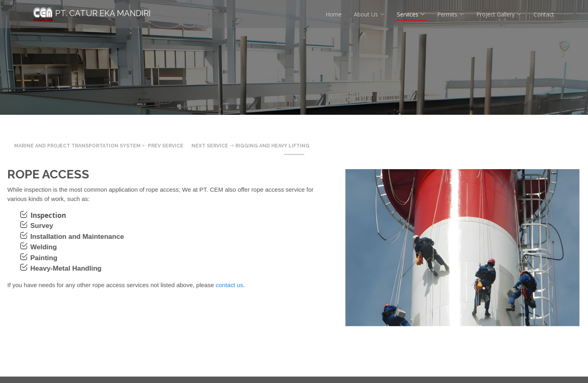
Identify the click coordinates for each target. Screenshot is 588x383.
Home (334, 14)
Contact (544, 14)
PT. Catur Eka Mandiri (92, 13)
